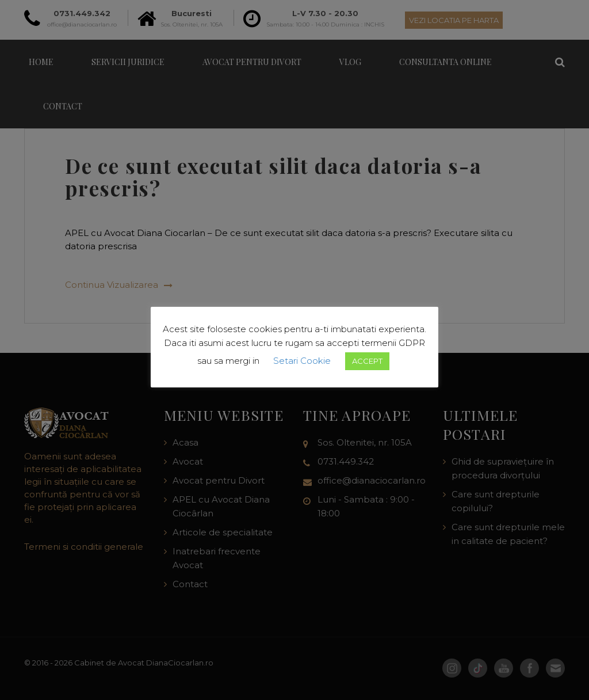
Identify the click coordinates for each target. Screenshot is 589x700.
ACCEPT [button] (367, 361)
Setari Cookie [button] (302, 361)
